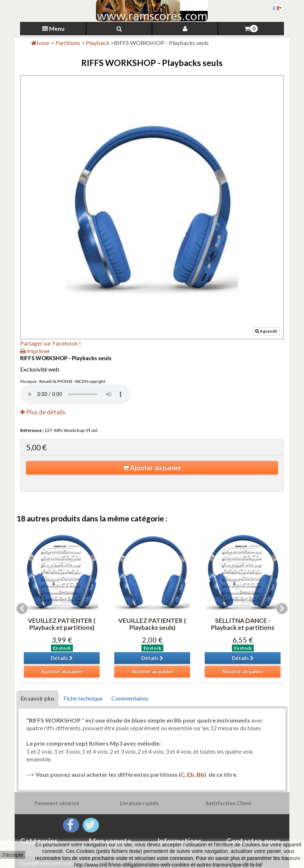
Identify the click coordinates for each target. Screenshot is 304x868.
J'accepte (13, 855)
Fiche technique (83, 698)
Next (282, 609)
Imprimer (35, 351)
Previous (22, 609)
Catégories (39, 841)
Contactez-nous (253, 841)
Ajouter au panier (152, 468)
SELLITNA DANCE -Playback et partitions (243, 624)
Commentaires (130, 698)
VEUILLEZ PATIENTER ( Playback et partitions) (62, 624)
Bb (201, 774)
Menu (53, 28)
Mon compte (110, 841)
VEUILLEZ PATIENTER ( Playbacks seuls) (152, 624)
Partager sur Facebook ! (51, 343)
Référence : (32, 430)
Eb (191, 774)
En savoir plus (38, 698)
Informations (179, 841)
